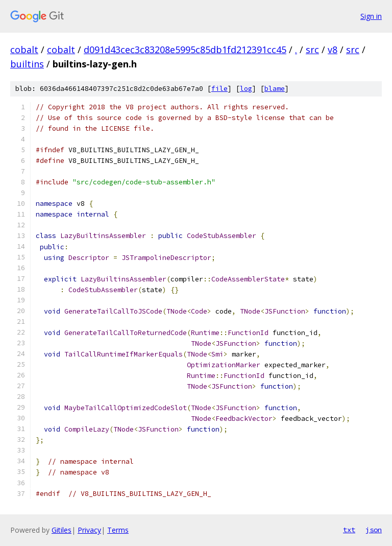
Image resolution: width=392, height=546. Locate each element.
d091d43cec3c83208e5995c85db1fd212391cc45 (185, 50)
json (374, 530)
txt (349, 530)
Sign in (371, 16)
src (312, 50)
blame (275, 89)
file (219, 89)
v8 (333, 50)
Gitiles (62, 530)
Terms (118, 530)
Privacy (89, 530)
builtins (27, 64)
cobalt (24, 50)
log (246, 89)
